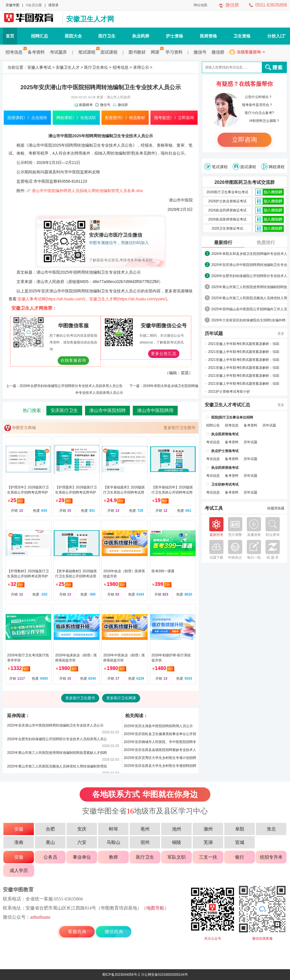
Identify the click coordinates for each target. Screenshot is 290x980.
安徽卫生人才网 (90, 19)
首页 (10, 36)
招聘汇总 (40, 36)
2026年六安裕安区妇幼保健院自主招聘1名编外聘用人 (248, 321)
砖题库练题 (276, 508)
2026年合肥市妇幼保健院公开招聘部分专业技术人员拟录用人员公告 (71, 386)
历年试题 (214, 334)
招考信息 (15, 52)
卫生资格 (242, 36)
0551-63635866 (271, 5)
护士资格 (175, 36)
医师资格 (208, 36)
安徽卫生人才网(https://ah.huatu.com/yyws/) (128, 299)
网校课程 (273, 167)
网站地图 (200, 5)
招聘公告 (213, 425)
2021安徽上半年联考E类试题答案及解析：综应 (244, 344)
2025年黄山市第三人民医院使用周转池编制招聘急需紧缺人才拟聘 (57, 753)
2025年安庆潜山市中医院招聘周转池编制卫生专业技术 (249, 265)
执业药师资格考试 (225, 468)
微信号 (200, 52)
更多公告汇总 (164, 354)
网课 (156, 52)
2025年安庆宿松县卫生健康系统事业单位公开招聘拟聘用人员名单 (160, 735)
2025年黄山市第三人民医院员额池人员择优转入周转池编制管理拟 (57, 766)
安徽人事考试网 (31, 19)
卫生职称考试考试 (225, 484)
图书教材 (137, 52)
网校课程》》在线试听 (76, 118)
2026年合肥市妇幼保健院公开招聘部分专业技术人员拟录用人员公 (57, 739)
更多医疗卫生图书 (179, 428)
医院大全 (73, 36)
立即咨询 (245, 140)
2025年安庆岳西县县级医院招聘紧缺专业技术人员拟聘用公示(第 (160, 751)
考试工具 (214, 508)
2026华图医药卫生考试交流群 (245, 182)
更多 (281, 334)
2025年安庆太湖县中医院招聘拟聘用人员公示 (158, 726)
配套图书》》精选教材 (125, 118)
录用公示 (141, 67)
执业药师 (141, 36)
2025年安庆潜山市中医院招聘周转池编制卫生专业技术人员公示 (55, 725)
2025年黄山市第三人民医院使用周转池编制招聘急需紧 (249, 287)
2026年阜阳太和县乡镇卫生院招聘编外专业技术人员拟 (249, 254)
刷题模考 (86, 105)
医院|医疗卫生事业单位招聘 (232, 417)
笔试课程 (88, 52)
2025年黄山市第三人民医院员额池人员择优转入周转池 (249, 298)
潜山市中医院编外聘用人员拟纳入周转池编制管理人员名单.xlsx (87, 191)
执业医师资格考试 (225, 434)
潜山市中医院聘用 (155, 410)
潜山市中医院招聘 (107, 410)
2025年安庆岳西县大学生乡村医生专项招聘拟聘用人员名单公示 (160, 767)
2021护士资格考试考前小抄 (229, 392)
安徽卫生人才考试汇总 (227, 405)
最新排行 (223, 243)
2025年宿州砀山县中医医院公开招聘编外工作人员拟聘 (249, 309)
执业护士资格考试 (225, 451)
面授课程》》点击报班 (27, 118)
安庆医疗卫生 (64, 410)
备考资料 (36, 52)
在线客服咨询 (249, 52)
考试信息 (213, 442)
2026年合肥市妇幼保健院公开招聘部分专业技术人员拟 (249, 276)
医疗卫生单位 (96, 67)
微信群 (232, 5)
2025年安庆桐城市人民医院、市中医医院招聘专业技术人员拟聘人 (160, 743)
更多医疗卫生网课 (121, 698)
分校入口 (276, 36)
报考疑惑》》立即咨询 (174, 118)
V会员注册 (34, 5)
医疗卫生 (107, 36)
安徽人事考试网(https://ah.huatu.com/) (51, 299)
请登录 (53, 5)
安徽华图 (13, 5)
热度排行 (266, 243)
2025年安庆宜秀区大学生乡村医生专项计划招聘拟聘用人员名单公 (160, 759)
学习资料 (174, 52)
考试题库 (58, 52)
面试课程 (109, 52)
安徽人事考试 (39, 67)
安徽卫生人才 (68, 67)
